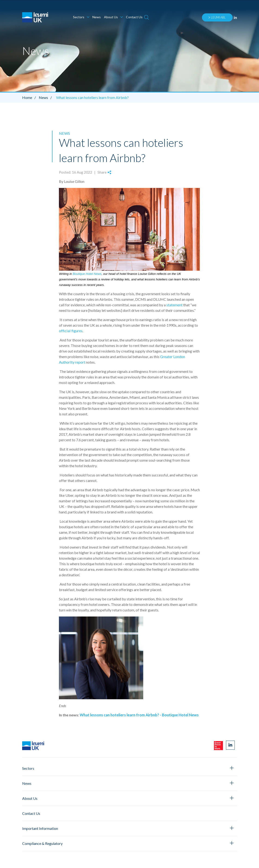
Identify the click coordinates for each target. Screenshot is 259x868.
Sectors (81, 17)
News (97, 17)
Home (30, 97)
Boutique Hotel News (87, 274)
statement (174, 305)
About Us (113, 17)
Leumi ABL (217, 17)
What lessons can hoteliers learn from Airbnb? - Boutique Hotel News (139, 715)
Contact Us (134, 17)
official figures (70, 330)
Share (104, 172)
